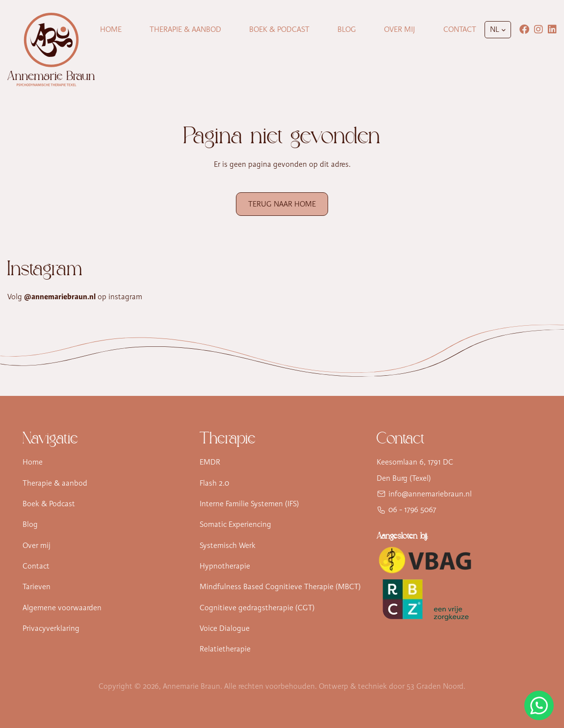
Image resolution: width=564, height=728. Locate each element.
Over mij (399, 29)
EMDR (210, 462)
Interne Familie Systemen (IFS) (249, 504)
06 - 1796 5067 (412, 510)
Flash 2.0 (214, 483)
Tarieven (37, 587)
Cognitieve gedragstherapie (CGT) (257, 608)
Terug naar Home (282, 204)
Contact (460, 29)
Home (111, 29)
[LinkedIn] (552, 29)
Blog (347, 29)
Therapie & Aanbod (185, 29)
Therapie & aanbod (55, 483)
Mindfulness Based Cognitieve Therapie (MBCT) (280, 587)
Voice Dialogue (225, 628)
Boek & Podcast (279, 29)
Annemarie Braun (192, 686)
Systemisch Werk (228, 546)
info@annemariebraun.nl (430, 494)
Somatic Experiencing (235, 524)
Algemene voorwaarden (62, 608)
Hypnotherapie (225, 566)
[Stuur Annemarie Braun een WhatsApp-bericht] (539, 705)
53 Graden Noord (435, 686)
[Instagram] (538, 29)
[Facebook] (524, 29)
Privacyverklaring (51, 628)
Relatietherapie (225, 649)
